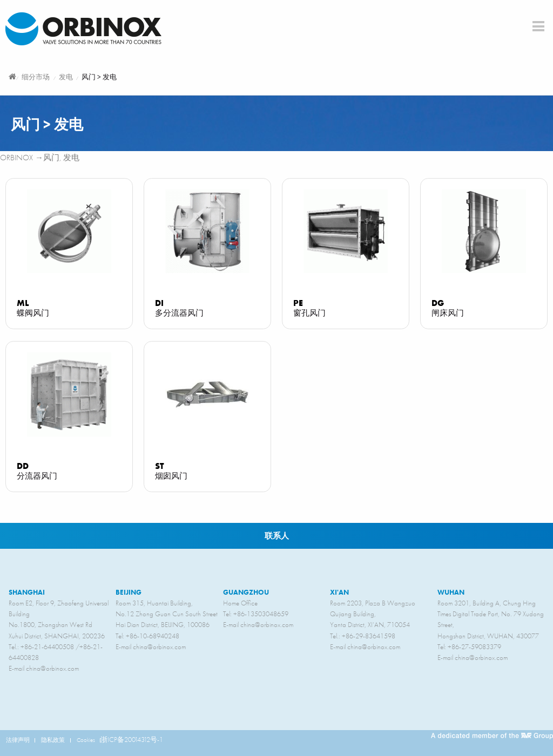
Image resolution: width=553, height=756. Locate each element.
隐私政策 (53, 740)
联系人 (277, 536)
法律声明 (18, 740)
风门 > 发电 (99, 77)
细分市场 (36, 77)
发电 (66, 77)
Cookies (86, 740)
